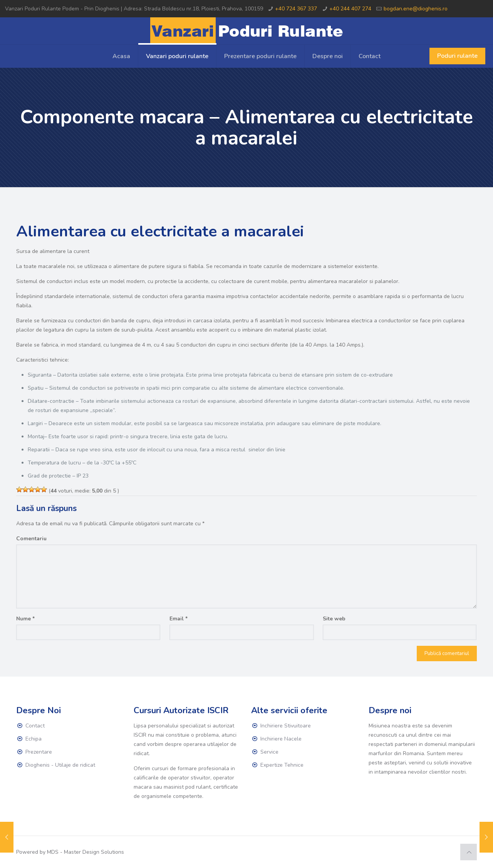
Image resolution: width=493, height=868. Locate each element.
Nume (25, 619)
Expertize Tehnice (282, 765)
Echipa (34, 739)
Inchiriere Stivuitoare (286, 726)
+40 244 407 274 (350, 9)
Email (179, 619)
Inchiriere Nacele (281, 739)
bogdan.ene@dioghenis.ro (416, 9)
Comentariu (31, 539)
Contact (35, 726)
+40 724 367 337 (296, 9)
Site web (334, 619)
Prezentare (39, 752)
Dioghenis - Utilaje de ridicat (60, 765)
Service (269, 752)
